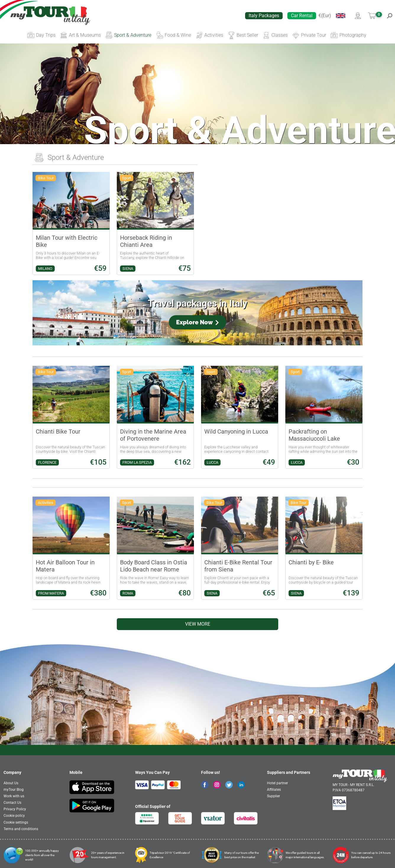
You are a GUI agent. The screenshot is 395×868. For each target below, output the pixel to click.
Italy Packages (264, 16)
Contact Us (12, 803)
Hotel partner (277, 783)
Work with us (14, 796)
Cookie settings (16, 822)
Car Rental (302, 16)
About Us (11, 783)
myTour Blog (14, 790)
